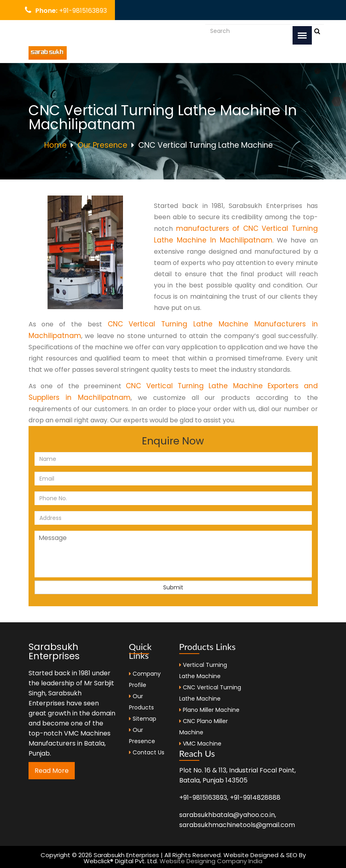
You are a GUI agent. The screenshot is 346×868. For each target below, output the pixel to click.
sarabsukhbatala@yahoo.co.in (107, 31)
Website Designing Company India (211, 861)
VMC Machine (202, 744)
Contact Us (147, 752)
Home (55, 145)
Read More (52, 771)
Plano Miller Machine (211, 710)
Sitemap (143, 719)
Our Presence (102, 145)
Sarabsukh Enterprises (54, 651)
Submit (173, 587)
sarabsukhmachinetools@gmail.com (237, 825)
